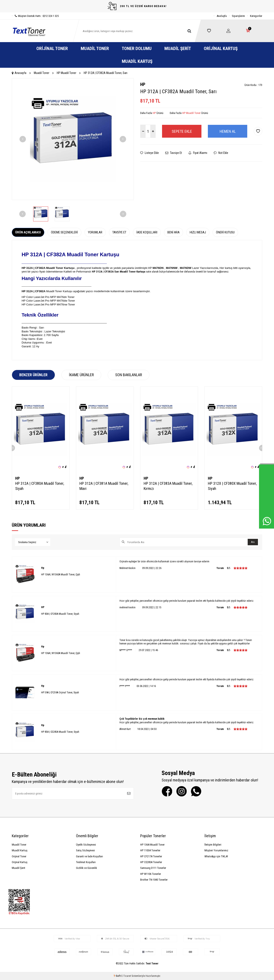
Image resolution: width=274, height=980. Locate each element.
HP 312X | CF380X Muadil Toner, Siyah (232, 486)
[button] (23, 139)
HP (143, 84)
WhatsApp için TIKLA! (216, 856)
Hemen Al (228, 131)
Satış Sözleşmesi (85, 850)
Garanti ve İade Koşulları (89, 856)
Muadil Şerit (178, 49)
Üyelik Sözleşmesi (86, 845)
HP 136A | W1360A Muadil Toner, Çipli (61, 575)
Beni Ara (173, 232)
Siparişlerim (238, 16)
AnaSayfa (222, 16)
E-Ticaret (126, 976)
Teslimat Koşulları (86, 862)
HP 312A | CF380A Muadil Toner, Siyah (40, 486)
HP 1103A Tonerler (150, 850)
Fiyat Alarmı (198, 153)
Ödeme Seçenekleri (64, 232)
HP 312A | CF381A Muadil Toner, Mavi (104, 486)
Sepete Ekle (182, 131)
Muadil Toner (95, 49)
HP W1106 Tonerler (151, 874)
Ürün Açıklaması (28, 232)
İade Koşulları (147, 232)
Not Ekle (221, 153)
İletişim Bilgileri (213, 845)
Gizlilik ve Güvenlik (86, 868)
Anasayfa (19, 73)
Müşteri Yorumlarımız (216, 850)
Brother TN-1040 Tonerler (154, 880)
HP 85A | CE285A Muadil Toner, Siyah (60, 732)
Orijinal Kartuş (221, 49)
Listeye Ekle (150, 153)
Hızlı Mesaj (198, 232)
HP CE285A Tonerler (151, 862)
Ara (253, 542)
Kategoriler (256, 16)
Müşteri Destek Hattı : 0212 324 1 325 (35, 16)
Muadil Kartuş (137, 61)
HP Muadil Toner (66, 73)
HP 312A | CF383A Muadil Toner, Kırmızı (168, 486)
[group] (73, 139)
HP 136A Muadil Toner (152, 845)
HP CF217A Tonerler (151, 856)
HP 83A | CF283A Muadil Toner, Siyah (60, 614)
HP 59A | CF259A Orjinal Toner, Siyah (60, 693)
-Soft (117, 976)
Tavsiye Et (174, 153)
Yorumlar (95, 232)
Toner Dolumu (137, 49)
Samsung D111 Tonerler (153, 868)
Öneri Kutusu (225, 232)
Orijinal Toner (52, 49)
